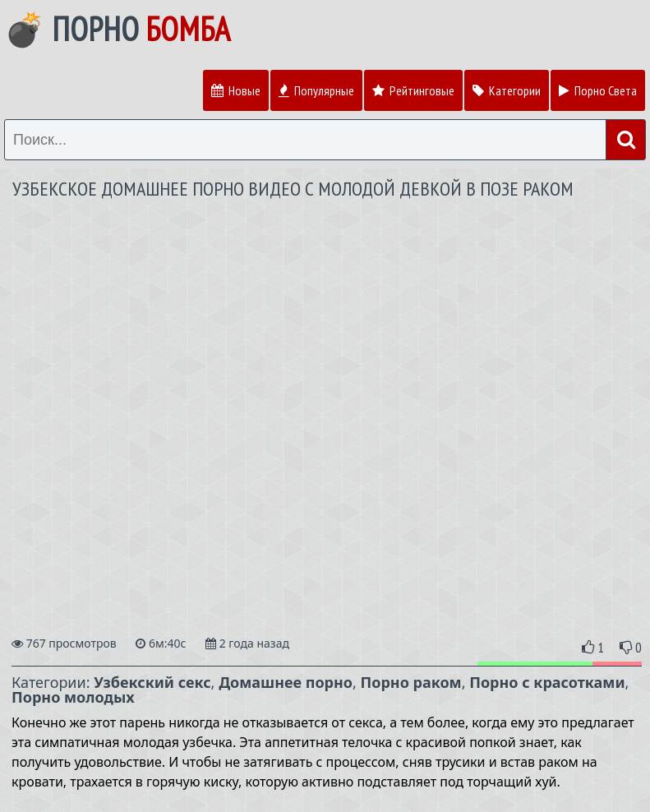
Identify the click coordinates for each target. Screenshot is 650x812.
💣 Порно (117, 29)
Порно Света (598, 90)
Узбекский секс (152, 682)
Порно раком (411, 682)
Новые (236, 90)
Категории (507, 90)
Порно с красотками (547, 682)
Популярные (316, 90)
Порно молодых (73, 697)
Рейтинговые (413, 90)
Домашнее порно (286, 682)
